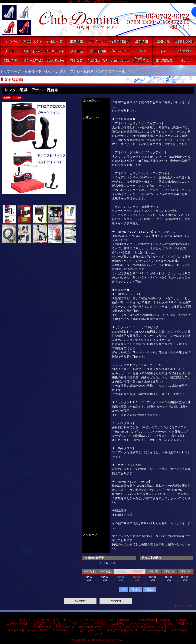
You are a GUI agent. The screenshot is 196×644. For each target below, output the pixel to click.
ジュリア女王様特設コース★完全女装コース (76, 60)
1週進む (135, 589)
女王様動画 (98, 51)
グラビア (11, 51)
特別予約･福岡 (11, 60)
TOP (11, 41)
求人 (163, 51)
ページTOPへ (185, 606)
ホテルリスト (55, 51)
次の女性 (116, 601)
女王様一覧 (55, 41)
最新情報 (141, 41)
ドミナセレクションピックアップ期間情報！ (98, 41)
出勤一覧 (76, 41)
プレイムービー (120, 51)
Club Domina (98, 20)
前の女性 (80, 601)
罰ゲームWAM (33, 60)
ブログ (141, 51)
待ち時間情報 (120, 41)
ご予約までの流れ (185, 41)
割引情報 (163, 41)
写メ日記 (76, 51)
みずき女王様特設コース (120, 60)
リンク (185, 60)
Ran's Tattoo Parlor (55, 60)
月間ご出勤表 (163, 60)
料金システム (33, 41)
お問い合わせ (33, 51)
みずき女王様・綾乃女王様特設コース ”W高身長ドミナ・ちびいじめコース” (98, 60)
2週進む (150, 589)
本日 (123, 589)
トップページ (10, 71)
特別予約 (185, 51)
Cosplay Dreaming (141, 60)
